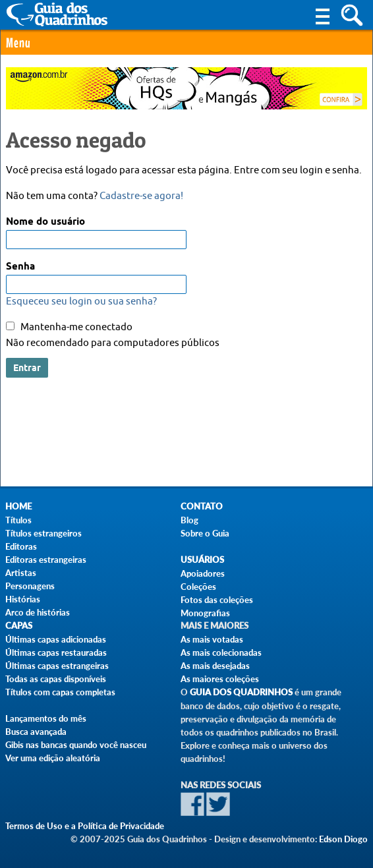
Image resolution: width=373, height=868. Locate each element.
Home (18, 506)
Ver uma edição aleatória (53, 758)
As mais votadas (212, 639)
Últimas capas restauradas (56, 652)
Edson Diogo (343, 839)
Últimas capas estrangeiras (57, 666)
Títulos (18, 520)
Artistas (21, 573)
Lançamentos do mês (46, 718)
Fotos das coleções (217, 600)
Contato (202, 506)
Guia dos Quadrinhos (241, 692)
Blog (189, 520)
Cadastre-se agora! (141, 196)
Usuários (202, 560)
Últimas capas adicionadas (56, 639)
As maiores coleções (220, 679)
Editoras (21, 546)
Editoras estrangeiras (46, 560)
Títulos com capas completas (60, 692)
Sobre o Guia (205, 533)
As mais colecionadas (221, 652)
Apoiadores (203, 573)
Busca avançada (36, 732)
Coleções (198, 587)
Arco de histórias (38, 612)
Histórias (23, 599)
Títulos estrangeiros (43, 533)
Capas (19, 626)
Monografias (205, 613)
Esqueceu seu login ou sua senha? (81, 302)
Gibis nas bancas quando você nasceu (76, 745)
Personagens (30, 586)
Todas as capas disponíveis (56, 679)
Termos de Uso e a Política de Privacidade (85, 826)
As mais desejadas (215, 666)
